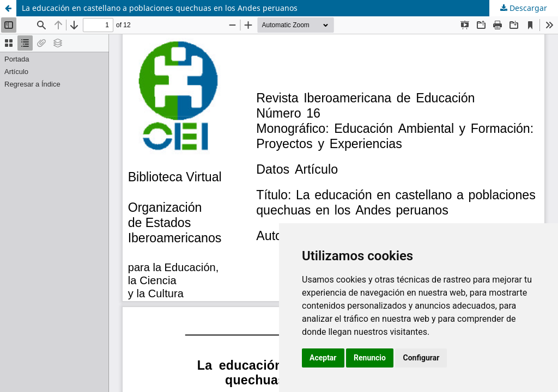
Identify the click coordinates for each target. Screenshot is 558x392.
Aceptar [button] (323, 358)
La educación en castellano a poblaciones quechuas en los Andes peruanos (160, 8)
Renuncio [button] (370, 358)
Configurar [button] (421, 358)
